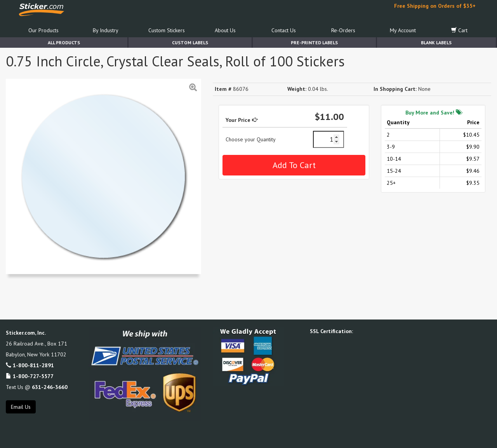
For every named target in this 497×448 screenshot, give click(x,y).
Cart (459, 30)
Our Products (43, 30)
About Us (225, 30)
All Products (64, 43)
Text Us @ (37, 387)
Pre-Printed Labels (314, 43)
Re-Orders (343, 30)
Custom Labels (190, 43)
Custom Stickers (167, 30)
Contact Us (284, 30)
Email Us (21, 407)
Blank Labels (436, 43)
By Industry (106, 30)
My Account (403, 30)
